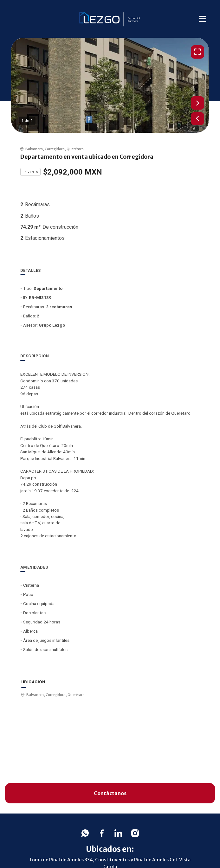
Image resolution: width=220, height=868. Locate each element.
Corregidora (55, 149)
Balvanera (34, 149)
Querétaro (75, 149)
